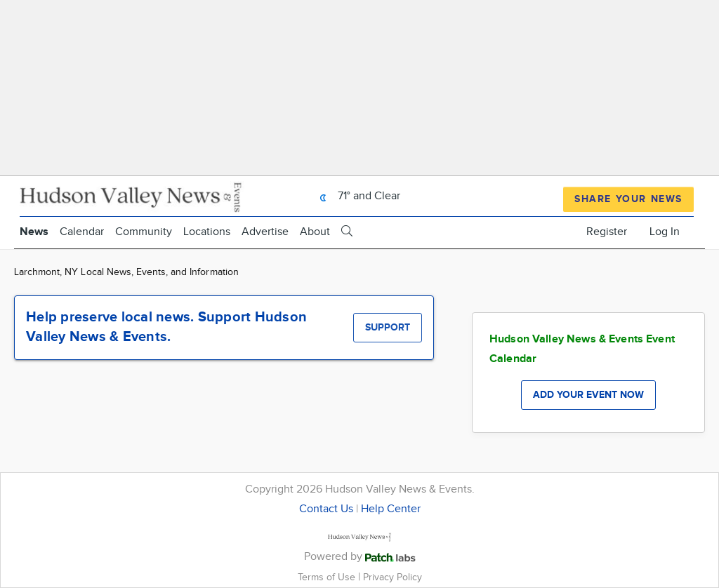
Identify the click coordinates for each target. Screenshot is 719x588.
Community (144, 232)
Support (388, 327)
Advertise (265, 232)
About (315, 232)
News (34, 232)
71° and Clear (356, 196)
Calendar (82, 232)
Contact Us (326, 509)
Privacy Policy (393, 577)
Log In (665, 232)
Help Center (391, 509)
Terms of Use (328, 577)
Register (607, 232)
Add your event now (588, 395)
